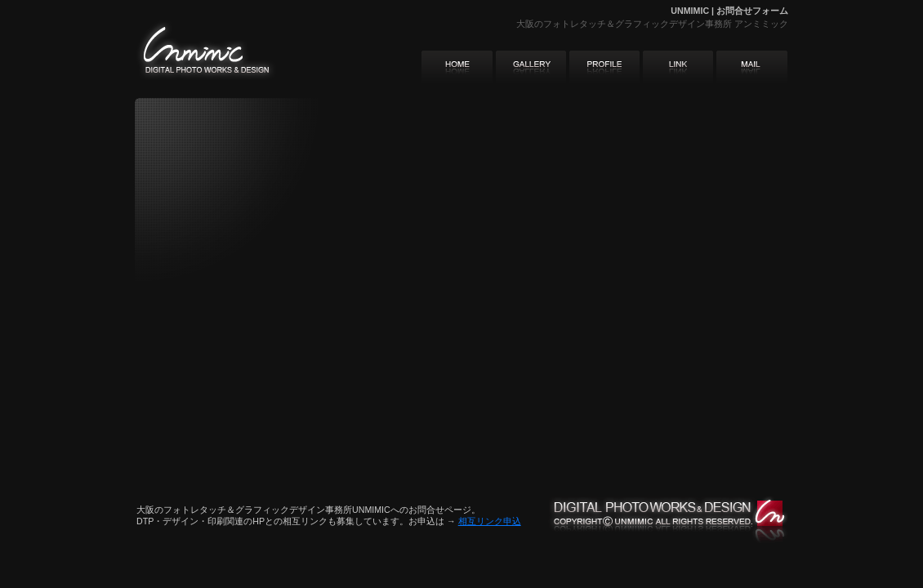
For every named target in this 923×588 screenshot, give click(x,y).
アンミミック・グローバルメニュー (604, 67)
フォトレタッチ (575, 24)
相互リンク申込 (490, 521)
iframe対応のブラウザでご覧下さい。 (347, 229)
